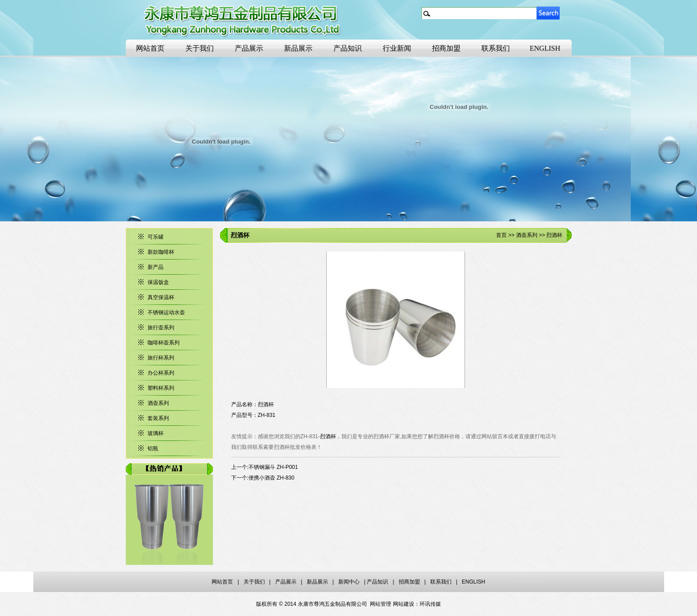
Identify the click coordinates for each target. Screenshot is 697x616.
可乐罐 (156, 237)
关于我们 (200, 48)
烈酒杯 (328, 436)
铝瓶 (153, 448)
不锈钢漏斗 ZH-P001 (273, 467)
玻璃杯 (156, 433)
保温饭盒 (158, 282)
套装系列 (158, 418)
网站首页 (150, 48)
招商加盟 (446, 48)
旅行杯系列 (161, 358)
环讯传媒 (430, 604)
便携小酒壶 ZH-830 (271, 478)
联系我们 (496, 48)
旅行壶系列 (161, 328)
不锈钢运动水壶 (166, 312)
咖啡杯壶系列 (164, 343)
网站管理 (381, 604)
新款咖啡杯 (161, 252)
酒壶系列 (158, 403)
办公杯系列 (161, 373)
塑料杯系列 (161, 388)
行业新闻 (397, 48)
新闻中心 (349, 582)
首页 (501, 235)
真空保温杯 (161, 297)
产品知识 (348, 48)
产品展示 (249, 48)
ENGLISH (545, 48)
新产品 (156, 267)
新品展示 (298, 48)
